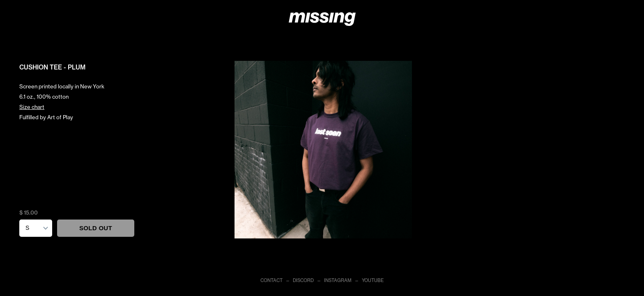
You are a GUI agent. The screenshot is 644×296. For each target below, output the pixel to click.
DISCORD (303, 280)
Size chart (32, 107)
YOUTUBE (373, 280)
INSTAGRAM (338, 280)
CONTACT (271, 280)
